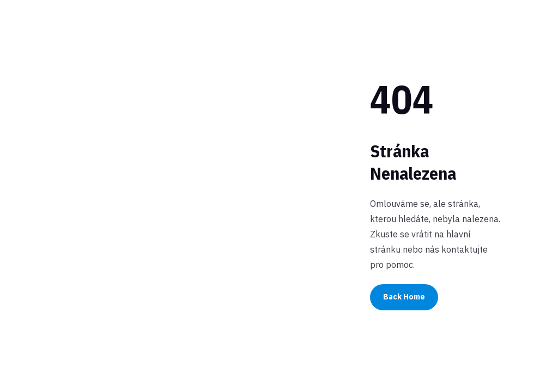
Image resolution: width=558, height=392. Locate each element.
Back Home (404, 297)
